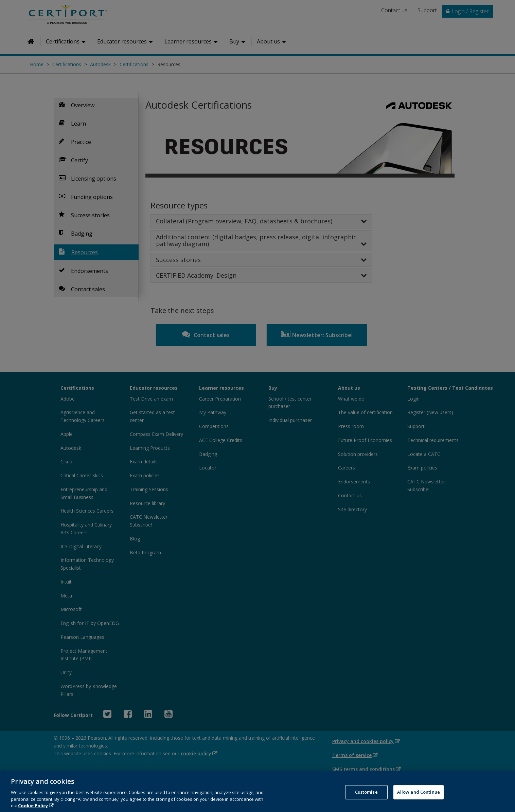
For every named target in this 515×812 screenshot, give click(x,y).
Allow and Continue (419, 798)
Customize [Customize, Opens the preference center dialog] (366, 798)
